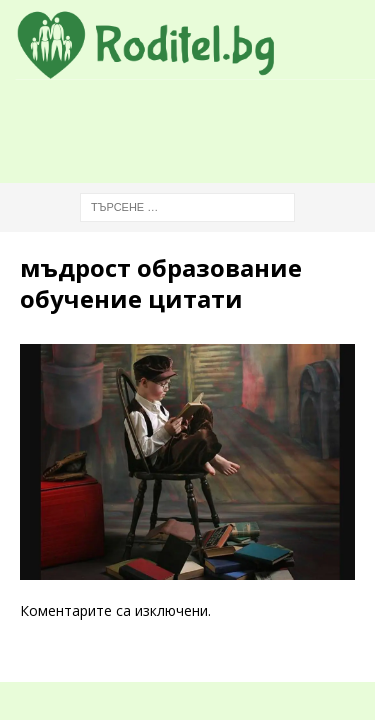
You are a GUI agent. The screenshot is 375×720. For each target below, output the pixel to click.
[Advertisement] (197, 131)
